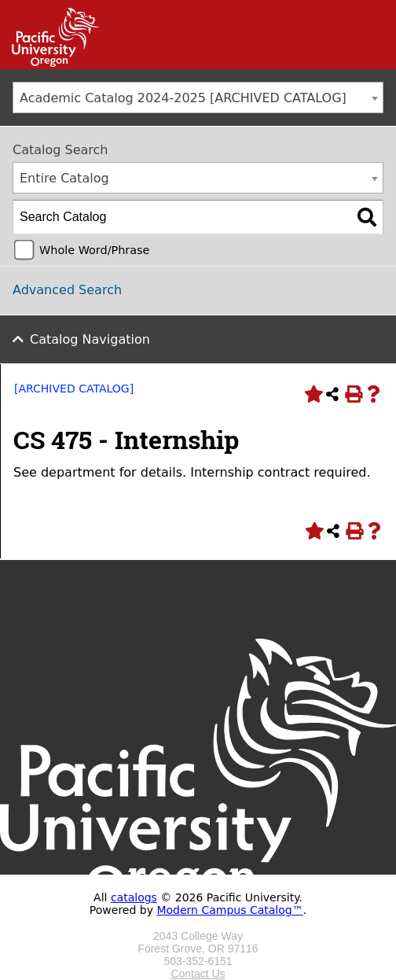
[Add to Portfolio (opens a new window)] (312, 394)
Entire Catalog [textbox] (64, 178)
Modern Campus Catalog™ (229, 910)
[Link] (49, 63)
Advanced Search (67, 290)
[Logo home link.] (198, 923)
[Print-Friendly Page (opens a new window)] (353, 394)
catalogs (134, 897)
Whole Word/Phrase (94, 250)
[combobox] (198, 98)
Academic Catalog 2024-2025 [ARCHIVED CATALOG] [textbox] (183, 98)
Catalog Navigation (90, 339)
